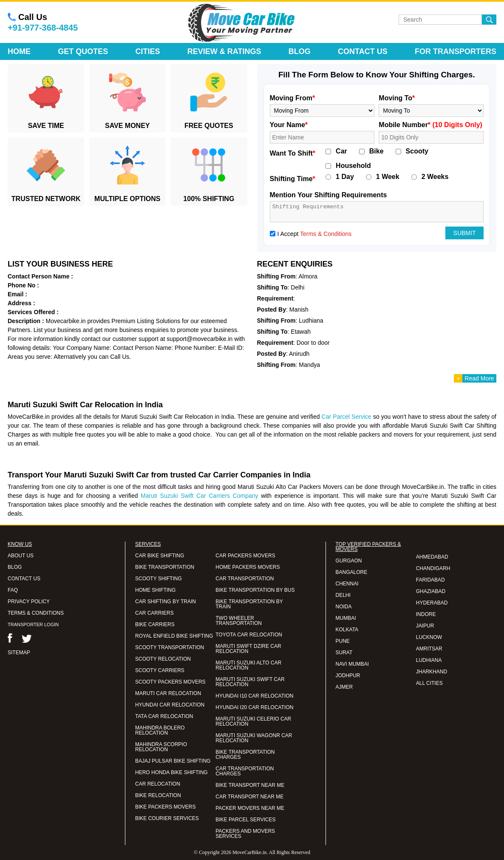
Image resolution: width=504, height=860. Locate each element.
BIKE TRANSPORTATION (165, 567)
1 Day (345, 177)
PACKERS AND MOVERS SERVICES (245, 834)
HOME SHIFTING (155, 590)
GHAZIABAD (431, 591)
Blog (300, 51)
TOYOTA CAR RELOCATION (249, 635)
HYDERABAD (432, 603)
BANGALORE (352, 572)
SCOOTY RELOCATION (163, 659)
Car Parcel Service (347, 417)
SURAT (344, 653)
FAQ (13, 590)
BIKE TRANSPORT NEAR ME (250, 785)
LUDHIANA (429, 660)
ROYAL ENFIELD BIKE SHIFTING (174, 636)
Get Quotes (83, 51)
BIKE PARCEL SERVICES (245, 820)
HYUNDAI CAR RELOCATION (170, 705)
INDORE (426, 614)
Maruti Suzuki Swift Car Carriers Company (199, 496)
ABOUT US (21, 556)
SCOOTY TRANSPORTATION (170, 647)
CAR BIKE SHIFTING (160, 556)
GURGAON (349, 561)
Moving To (397, 98)
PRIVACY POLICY (29, 602)
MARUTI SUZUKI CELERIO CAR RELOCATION (253, 721)
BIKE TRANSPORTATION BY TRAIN (249, 604)
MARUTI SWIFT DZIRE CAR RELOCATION (248, 649)
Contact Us (363, 51)
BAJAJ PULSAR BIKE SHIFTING (173, 761)
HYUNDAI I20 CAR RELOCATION (254, 707)
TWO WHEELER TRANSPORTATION (239, 621)
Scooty (417, 151)
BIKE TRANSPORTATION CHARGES (245, 755)
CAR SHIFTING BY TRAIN (166, 602)
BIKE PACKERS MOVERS (165, 807)
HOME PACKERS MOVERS (248, 567)
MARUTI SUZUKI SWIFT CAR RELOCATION (250, 682)
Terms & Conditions (326, 234)
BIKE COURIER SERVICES (167, 818)
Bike (377, 151)
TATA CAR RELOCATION (164, 716)
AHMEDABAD (432, 557)
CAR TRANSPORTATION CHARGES (245, 771)
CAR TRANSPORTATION (245, 579)
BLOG (15, 567)
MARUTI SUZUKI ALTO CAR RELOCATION (248, 665)
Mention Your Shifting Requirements (328, 195)
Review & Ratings (224, 51)
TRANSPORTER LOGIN (33, 624)
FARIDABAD (430, 580)
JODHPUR (348, 676)
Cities (148, 51)
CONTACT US (24, 579)
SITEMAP (19, 653)
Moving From (293, 98)
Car (341, 151)
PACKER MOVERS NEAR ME (250, 808)
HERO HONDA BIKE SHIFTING (171, 772)
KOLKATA (347, 630)
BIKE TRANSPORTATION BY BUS (255, 590)
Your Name (289, 125)
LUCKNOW (429, 637)
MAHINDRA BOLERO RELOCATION (160, 730)
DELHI (343, 595)
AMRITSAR (429, 649)
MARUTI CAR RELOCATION (168, 693)
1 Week (388, 177)
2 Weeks (435, 177)
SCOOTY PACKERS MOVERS (170, 682)
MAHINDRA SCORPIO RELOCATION (161, 747)
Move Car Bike (241, 23)
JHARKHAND (432, 672)
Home (19, 51)
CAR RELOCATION (158, 784)
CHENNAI (347, 584)
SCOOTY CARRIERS (160, 670)
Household (353, 166)
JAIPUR (425, 626)
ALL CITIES (429, 683)
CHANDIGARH (433, 568)
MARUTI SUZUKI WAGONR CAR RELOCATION (254, 738)
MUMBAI (346, 618)
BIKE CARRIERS (155, 624)
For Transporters (456, 51)
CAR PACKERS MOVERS (245, 556)
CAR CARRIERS (154, 613)
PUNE (343, 641)
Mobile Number (430, 125)
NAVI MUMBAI (352, 664)
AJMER (344, 687)
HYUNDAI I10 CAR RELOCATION (254, 696)
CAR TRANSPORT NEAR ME (249, 797)
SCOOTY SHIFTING (159, 579)
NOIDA (344, 607)
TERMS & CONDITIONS (36, 613)
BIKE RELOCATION (158, 795)
